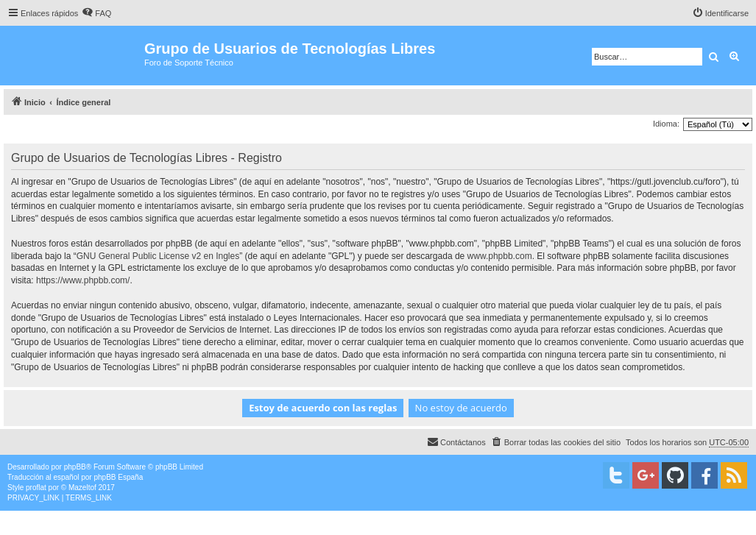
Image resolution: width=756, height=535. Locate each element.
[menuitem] (96, 13)
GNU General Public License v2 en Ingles (158, 256)
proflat (36, 488)
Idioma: (666, 124)
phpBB (75, 467)
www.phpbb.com (500, 256)
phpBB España (118, 477)
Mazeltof (82, 488)
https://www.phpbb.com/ (83, 280)
